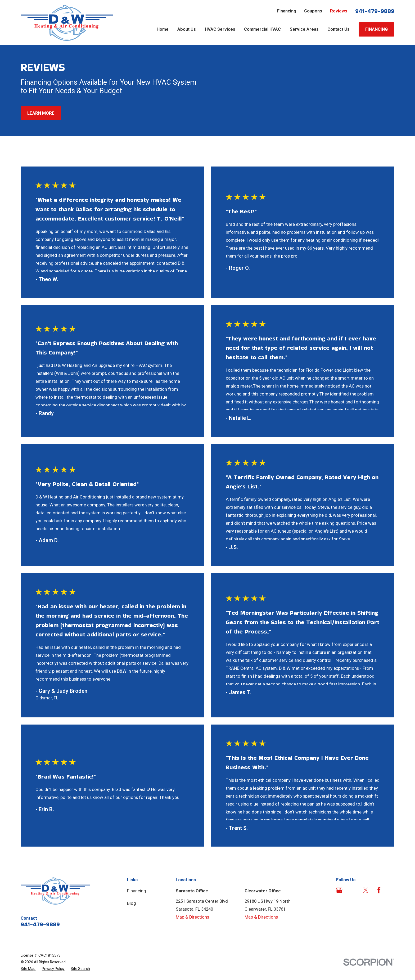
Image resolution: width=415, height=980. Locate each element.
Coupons (313, 11)
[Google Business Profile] (339, 890)
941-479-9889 (375, 11)
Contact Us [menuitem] (339, 29)
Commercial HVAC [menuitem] (262, 29)
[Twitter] (366, 890)
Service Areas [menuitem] (304, 29)
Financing (287, 11)
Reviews (339, 11)
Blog (132, 903)
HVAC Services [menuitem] (220, 29)
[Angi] (352, 890)
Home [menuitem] (163, 29)
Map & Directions (192, 917)
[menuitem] (28, 969)
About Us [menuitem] (187, 29)
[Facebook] (379, 890)
